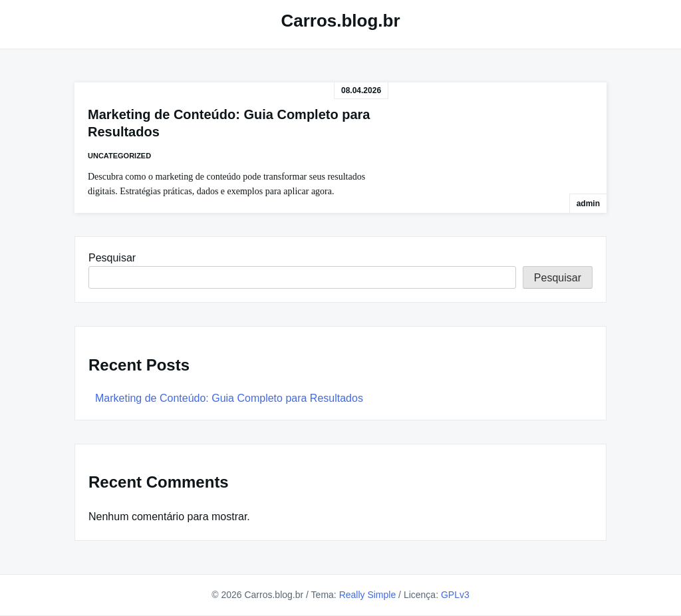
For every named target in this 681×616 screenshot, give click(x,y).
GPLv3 (455, 595)
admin (588, 204)
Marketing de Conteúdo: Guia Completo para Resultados (229, 398)
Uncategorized (119, 156)
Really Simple (368, 595)
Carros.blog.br (340, 21)
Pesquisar (112, 258)
